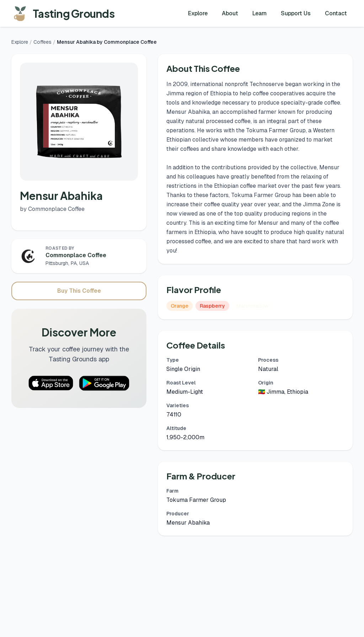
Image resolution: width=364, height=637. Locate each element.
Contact (336, 13)
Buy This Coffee (79, 291)
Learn (259, 13)
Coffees (42, 42)
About (230, 13)
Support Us (296, 13)
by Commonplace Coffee (52, 209)
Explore (198, 13)
